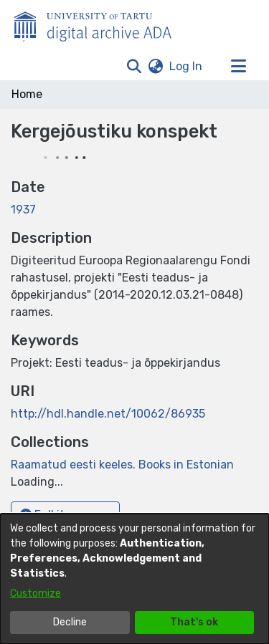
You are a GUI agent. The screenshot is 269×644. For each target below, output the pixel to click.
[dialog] (134, 579)
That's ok (194, 622)
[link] (122, 465)
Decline (70, 622)
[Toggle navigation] (238, 67)
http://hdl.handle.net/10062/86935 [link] (108, 414)
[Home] (100, 24)
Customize (36, 593)
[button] (134, 67)
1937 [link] (23, 210)
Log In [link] (187, 66)
